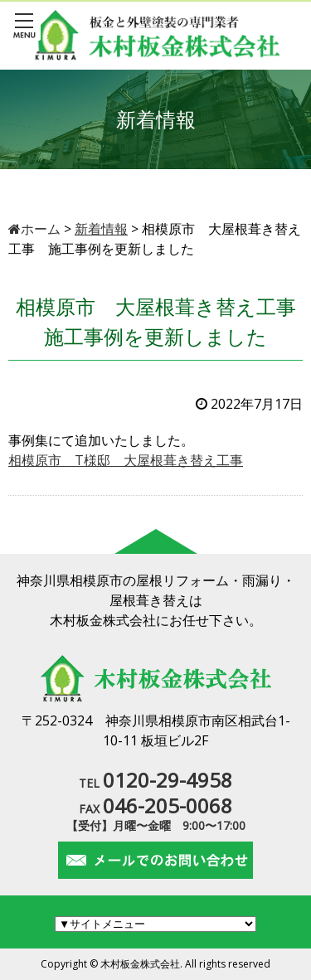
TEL (155, 783)
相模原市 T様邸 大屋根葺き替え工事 (126, 460)
